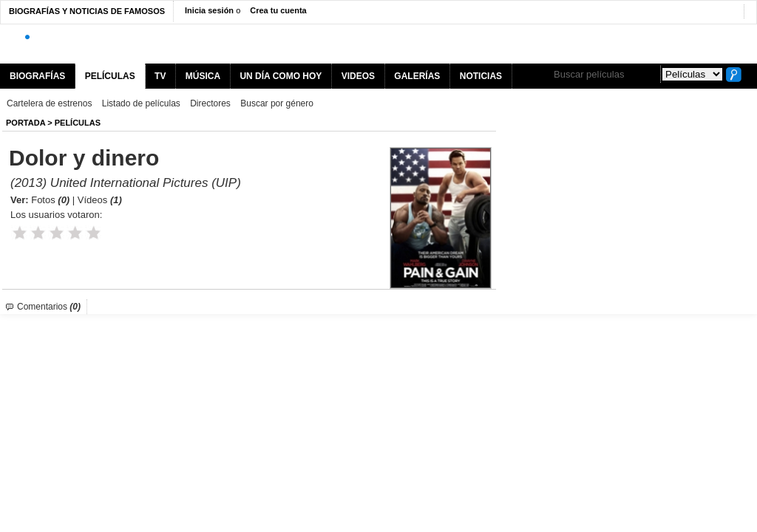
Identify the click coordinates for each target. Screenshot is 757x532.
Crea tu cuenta (278, 10)
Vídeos (100, 200)
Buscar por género (277, 103)
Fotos (50, 200)
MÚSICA (203, 76)
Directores (210, 103)
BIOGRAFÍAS (37, 76)
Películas (78, 123)
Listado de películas (141, 103)
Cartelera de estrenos (49, 103)
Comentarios (49, 307)
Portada (26, 123)
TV (160, 76)
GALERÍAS (417, 76)
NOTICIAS (481, 76)
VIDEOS (358, 76)
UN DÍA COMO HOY (281, 76)
